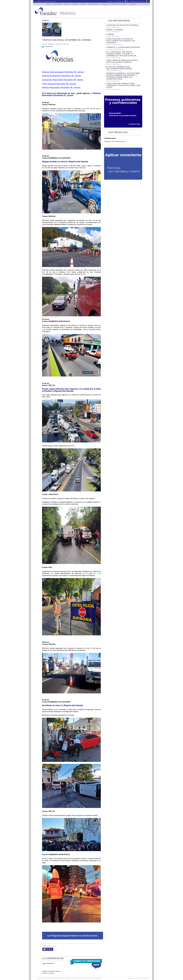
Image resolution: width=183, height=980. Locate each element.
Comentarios (48, 47)
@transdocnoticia (110, 138)
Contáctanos (43, 976)
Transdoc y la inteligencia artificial (123, 47)
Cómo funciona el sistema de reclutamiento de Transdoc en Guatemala (120, 41)
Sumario (83, 4)
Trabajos (135, 4)
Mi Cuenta (110, 2)
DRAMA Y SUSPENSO (115, 30)
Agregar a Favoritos (138, 2)
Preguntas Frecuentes (121, 4)
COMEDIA (110, 34)
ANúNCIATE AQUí (96, 976)
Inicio (46, 4)
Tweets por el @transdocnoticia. (115, 141)
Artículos (107, 4)
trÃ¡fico (45, 20)
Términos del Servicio (73, 976)
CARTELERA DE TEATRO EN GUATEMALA (123, 25)
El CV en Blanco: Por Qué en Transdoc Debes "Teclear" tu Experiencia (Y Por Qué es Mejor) (121, 54)
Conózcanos (55, 4)
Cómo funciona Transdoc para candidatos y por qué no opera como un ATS (123, 86)
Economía (74, 4)
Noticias (65, 4)
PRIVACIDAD (86, 976)
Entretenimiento (95, 4)
